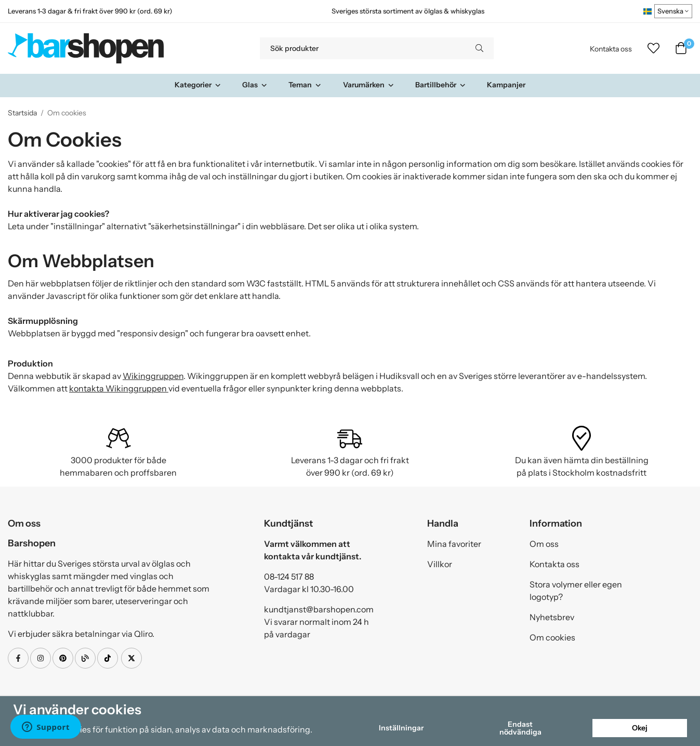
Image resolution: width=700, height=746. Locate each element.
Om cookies (552, 637)
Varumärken (369, 85)
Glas (255, 85)
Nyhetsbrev (552, 617)
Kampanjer (506, 85)
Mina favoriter (454, 544)
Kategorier (198, 85)
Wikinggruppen (153, 376)
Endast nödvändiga (520, 728)
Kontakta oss (611, 49)
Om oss (544, 544)
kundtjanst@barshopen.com (319, 609)
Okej (640, 728)
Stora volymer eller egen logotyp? (576, 591)
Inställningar (401, 728)
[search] (479, 48)
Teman (305, 85)
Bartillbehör (441, 85)
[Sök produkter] (362, 48)
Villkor (440, 564)
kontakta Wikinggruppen (119, 388)
